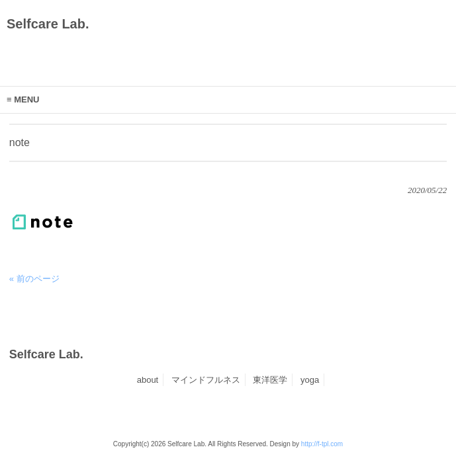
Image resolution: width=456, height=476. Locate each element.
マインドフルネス (206, 380)
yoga (310, 380)
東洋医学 (270, 380)
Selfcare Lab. (48, 24)
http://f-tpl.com (322, 444)
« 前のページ (34, 279)
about (148, 380)
